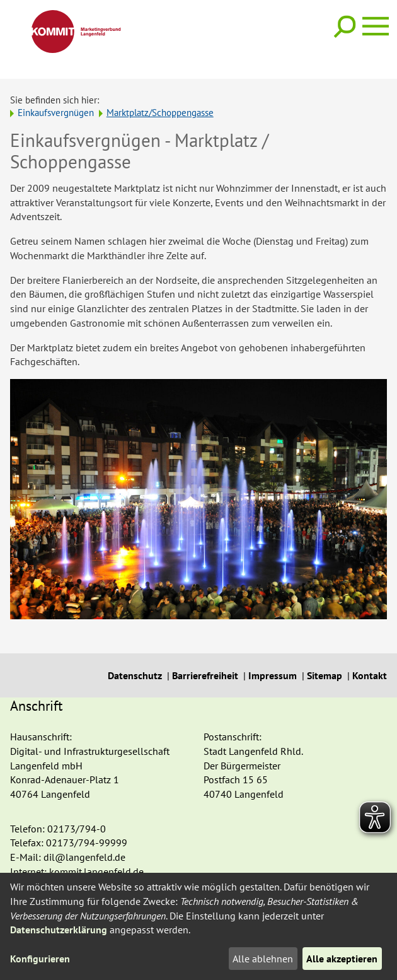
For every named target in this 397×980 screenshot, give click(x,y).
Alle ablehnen (263, 959)
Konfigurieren (40, 959)
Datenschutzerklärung (59, 930)
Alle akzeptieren (342, 959)
